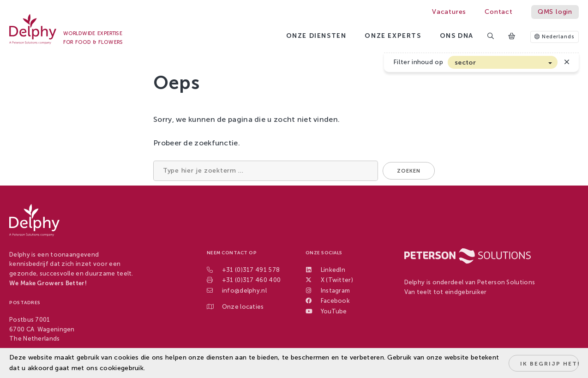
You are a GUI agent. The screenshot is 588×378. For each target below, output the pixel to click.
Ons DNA (457, 36)
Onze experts (393, 36)
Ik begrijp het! (549, 364)
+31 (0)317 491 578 (251, 270)
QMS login (555, 12)
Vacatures (449, 12)
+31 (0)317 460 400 (251, 280)
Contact (499, 12)
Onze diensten (316, 36)
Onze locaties (243, 307)
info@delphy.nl (244, 291)
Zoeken (409, 171)
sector (465, 63)
